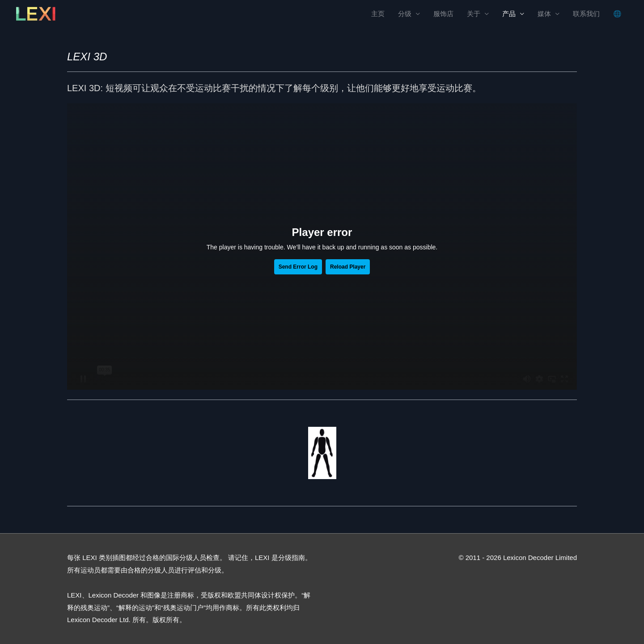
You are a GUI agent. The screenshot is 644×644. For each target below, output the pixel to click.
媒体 (544, 14)
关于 (474, 14)
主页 (378, 14)
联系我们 (586, 14)
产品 (509, 14)
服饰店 (443, 14)
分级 (405, 14)
